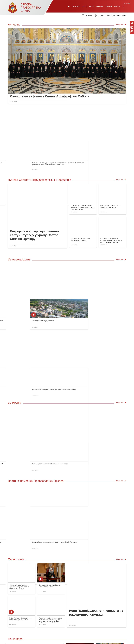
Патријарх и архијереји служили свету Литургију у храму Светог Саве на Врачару (34, 203)
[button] (123, 6)
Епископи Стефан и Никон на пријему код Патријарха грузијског (32, 380)
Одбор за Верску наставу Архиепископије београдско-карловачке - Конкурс (19, 428)
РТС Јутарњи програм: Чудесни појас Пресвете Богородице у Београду (65, 333)
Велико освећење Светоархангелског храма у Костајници (90, 287)
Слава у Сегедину (16, 287)
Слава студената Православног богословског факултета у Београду (64, 254)
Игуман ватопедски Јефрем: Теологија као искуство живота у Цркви (33, 254)
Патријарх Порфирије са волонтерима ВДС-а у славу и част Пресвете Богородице (111, 209)
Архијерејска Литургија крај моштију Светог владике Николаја (61, 287)
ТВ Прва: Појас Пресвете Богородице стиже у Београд (29, 333)
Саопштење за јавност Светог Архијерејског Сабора (50, 96)
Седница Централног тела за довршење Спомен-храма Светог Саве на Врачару (83, 176)
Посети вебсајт (100, 552)
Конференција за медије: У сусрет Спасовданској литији (29, 127)
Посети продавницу (42, 552)
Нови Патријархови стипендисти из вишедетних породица (96, 454)
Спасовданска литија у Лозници (111, 254)
